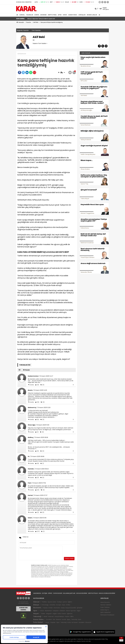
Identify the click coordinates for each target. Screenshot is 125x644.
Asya (64, 605)
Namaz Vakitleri (106, 605)
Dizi (54, 619)
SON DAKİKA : (21, 19)
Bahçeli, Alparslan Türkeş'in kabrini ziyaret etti (41, 19)
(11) (38, 478)
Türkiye (59, 602)
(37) (38, 531)
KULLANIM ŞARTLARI (69, 593)
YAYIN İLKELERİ (58, 593)
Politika (44, 602)
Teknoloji (37, 617)
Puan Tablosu (105, 607)
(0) (43, 385)
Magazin (49, 614)
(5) (38, 451)
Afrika (68, 605)
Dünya (37, 15)
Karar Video (73, 15)
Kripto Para (52, 15)
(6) (38, 420)
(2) (38, 512)
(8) (38, 463)
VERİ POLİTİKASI (93, 593)
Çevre (65, 602)
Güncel (22, 15)
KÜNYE (50, 593)
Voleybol (56, 611)
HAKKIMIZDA (37, 593)
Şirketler (80, 608)
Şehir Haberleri (105, 612)
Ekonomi (43, 15)
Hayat (65, 15)
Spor (60, 15)
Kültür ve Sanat (73, 622)
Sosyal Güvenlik (71, 608)
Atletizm (62, 611)
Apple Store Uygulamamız (105, 632)
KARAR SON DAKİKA (23, 609)
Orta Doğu (45, 605)
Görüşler (82, 15)
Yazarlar (30, 15)
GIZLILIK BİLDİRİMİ (82, 593)
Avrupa (59, 605)
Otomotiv (57, 608)
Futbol (42, 611)
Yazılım (67, 617)
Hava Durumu (105, 602)
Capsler (53, 622)
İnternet (51, 617)
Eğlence (70, 614)
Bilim (72, 617)
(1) (38, 432)
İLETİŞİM (45, 593)
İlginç (69, 619)
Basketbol (48, 611)
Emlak (51, 608)
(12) (38, 402)
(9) (38, 385)
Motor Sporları (71, 611)
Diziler (43, 614)
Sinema (58, 619)
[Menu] (99, 15)
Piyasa (45, 608)
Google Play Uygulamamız (82, 632)
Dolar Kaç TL (105, 610)
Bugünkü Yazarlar (23, 30)
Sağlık (55, 614)
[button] (59, 73)
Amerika (52, 605)
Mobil (45, 617)
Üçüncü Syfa (52, 602)
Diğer (79, 611)
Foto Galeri (38, 622)
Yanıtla (32, 385)
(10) (38, 490)
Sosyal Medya (59, 617)
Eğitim (70, 602)
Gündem (49, 619)
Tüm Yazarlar (36, 30)
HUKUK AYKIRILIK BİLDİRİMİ (107, 593)
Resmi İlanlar (92, 15)
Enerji (63, 608)
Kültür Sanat (62, 614)
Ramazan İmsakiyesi (107, 615)
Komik (64, 619)
